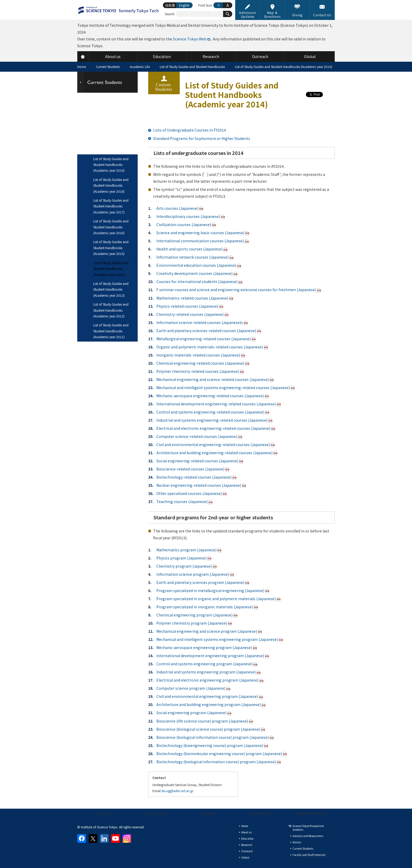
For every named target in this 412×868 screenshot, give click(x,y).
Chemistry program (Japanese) (184, 566)
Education (247, 838)
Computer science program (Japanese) (191, 688)
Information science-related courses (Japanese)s (200, 322)
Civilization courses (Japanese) (184, 224)
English (184, 5)
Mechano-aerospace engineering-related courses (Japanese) (210, 396)
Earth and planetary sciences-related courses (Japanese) (206, 331)
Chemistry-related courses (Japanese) (190, 314)
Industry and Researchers (308, 836)
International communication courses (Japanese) (200, 241)
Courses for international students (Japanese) (197, 281)
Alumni (297, 842)
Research (247, 845)
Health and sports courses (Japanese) (189, 249)
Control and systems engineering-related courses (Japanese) (210, 412)
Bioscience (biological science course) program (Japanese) (208, 729)
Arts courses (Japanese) (177, 208)
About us (104, 813)
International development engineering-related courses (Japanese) (216, 404)
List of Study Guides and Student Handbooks (192, 67)
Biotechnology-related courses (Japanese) (194, 477)
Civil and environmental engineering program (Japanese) (207, 696)
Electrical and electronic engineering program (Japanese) (207, 680)
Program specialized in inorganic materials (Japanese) (205, 607)
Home (82, 67)
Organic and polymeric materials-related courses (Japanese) (210, 347)
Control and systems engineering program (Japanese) (204, 664)
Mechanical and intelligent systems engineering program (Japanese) (217, 639)
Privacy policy (156, 813)
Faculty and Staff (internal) (309, 855)
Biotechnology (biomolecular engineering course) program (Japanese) (219, 754)
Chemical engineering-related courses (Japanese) (200, 363)
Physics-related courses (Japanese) (187, 306)
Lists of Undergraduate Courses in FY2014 (190, 130)
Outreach (247, 851)
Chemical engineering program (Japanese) (194, 615)
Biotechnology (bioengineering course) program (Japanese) (210, 745)
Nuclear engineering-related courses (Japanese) (199, 485)
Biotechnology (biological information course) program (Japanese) (216, 762)
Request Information (311, 813)
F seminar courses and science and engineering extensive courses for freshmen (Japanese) (236, 290)
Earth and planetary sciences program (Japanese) (200, 582)
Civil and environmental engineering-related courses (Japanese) (213, 445)
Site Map (208, 813)
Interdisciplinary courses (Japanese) (188, 216)
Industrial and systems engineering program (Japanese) (206, 672)
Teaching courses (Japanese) (182, 501)
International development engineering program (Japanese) (210, 656)
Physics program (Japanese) (181, 558)
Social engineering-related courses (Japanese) (197, 461)
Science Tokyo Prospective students (308, 828)
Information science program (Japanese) (193, 574)
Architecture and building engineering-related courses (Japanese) (214, 453)
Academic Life (140, 67)
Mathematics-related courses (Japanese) (192, 298)
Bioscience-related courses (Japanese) (190, 469)
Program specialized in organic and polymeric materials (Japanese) (216, 599)
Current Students (108, 67)
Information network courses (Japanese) (192, 257)
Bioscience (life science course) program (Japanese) (202, 721)
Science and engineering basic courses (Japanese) (200, 233)
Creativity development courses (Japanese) (194, 273)
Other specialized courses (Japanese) (189, 493)
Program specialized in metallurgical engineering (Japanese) (210, 590)
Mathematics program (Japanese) (186, 550)
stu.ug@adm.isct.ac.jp (177, 791)
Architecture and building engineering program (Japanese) (208, 704)
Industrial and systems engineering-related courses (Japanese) (212, 420)
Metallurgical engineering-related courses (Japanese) (204, 339)
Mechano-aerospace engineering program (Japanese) (204, 647)
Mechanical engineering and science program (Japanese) (207, 631)
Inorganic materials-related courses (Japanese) (198, 355)
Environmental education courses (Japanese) (196, 265)
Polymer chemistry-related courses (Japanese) (198, 371)
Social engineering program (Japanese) (191, 713)
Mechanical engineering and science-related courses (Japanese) (213, 379)
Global (245, 857)
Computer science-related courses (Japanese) (197, 436)
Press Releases (260, 813)
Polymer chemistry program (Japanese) (192, 623)
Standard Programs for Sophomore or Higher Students (202, 138)
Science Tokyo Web (190, 39)
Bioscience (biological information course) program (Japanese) (213, 737)
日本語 (170, 5)
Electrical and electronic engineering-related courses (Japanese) (213, 428)
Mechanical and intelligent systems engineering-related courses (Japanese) (223, 388)
